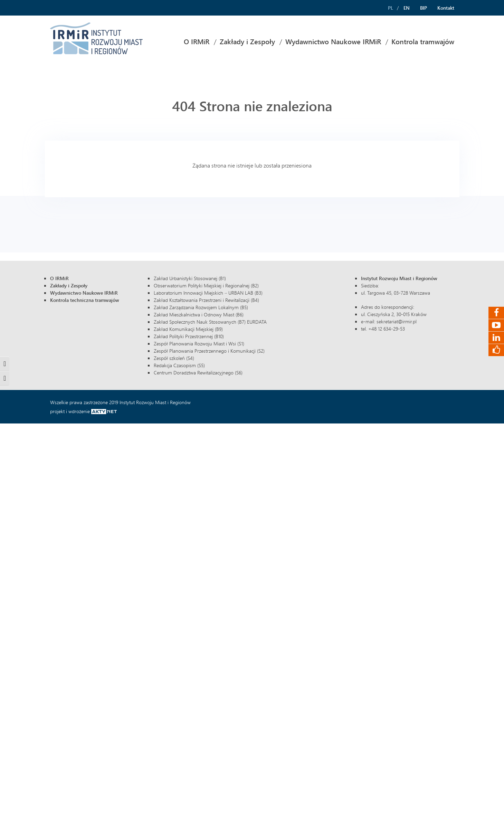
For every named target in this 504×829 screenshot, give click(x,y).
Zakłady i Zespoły (247, 42)
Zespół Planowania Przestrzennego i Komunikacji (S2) (209, 351)
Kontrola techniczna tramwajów (85, 300)
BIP (424, 8)
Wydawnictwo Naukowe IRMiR (333, 42)
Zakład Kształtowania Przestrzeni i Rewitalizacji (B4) (206, 300)
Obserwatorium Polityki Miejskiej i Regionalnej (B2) (206, 285)
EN (407, 8)
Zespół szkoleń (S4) (174, 358)
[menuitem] (197, 42)
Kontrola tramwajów (423, 42)
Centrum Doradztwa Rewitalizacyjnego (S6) (198, 373)
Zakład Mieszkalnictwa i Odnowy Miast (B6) (199, 315)
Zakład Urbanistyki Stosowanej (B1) (190, 278)
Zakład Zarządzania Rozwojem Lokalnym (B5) (201, 307)
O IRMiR (197, 42)
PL (391, 8)
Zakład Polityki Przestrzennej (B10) (189, 336)
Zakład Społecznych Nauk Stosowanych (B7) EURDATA (210, 322)
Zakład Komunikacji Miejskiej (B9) (188, 329)
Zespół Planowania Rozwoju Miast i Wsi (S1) (199, 344)
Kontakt (446, 8)
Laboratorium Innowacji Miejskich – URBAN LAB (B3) (208, 293)
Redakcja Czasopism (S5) (179, 365)
